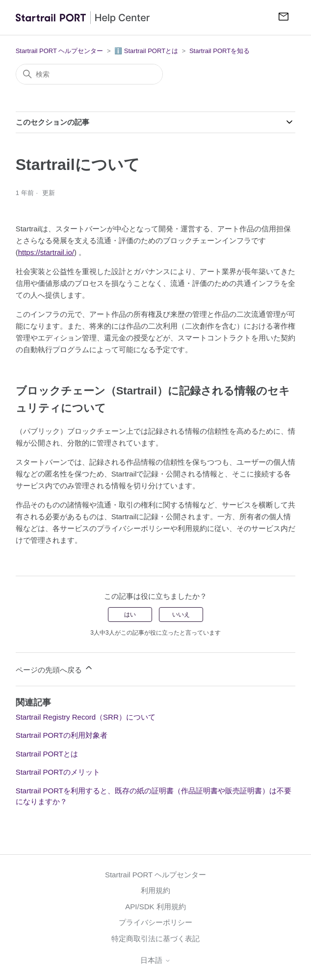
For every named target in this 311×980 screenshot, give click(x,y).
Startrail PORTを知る (220, 51)
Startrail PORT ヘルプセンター (60, 51)
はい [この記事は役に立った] (130, 615)
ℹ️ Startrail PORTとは (146, 51)
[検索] (89, 74)
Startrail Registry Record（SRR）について (86, 717)
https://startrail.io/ (46, 252)
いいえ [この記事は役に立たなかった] (181, 615)
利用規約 (155, 890)
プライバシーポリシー (155, 922)
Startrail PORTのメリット (58, 772)
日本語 (155, 960)
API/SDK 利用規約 (155, 907)
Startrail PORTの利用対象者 (62, 735)
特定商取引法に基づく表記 (155, 938)
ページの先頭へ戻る (55, 668)
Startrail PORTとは (47, 754)
